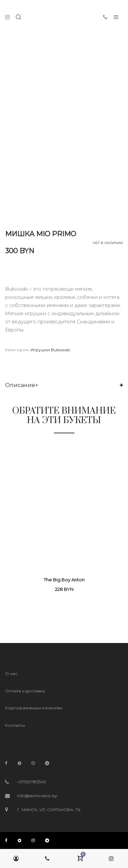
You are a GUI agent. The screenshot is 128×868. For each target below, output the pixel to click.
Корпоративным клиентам (34, 708)
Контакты (15, 725)
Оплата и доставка (25, 691)
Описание (20, 385)
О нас (11, 673)
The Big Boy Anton (64, 580)
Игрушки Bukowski (50, 350)
